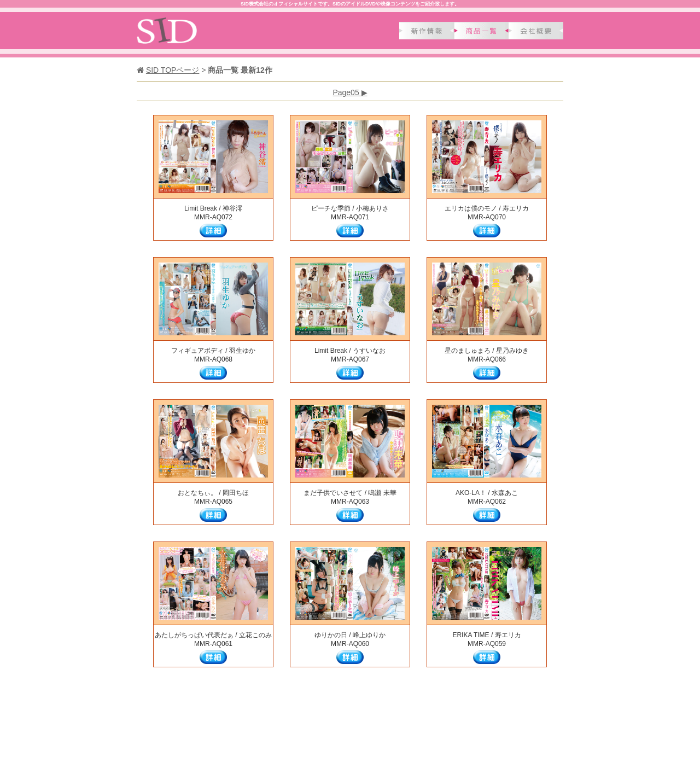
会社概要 (536, 31)
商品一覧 (481, 31)
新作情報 (427, 31)
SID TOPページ (173, 70)
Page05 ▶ (350, 92)
